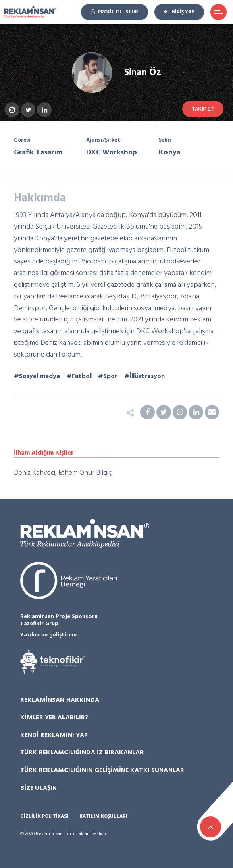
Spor (110, 376)
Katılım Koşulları (103, 817)
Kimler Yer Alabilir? (54, 718)
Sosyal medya (40, 376)
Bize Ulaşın (38, 788)
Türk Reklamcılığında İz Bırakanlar (82, 753)
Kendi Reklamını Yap (54, 735)
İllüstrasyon (147, 376)
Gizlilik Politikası (44, 817)
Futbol (82, 376)
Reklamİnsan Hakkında (60, 700)
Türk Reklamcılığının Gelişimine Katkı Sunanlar (102, 770)
